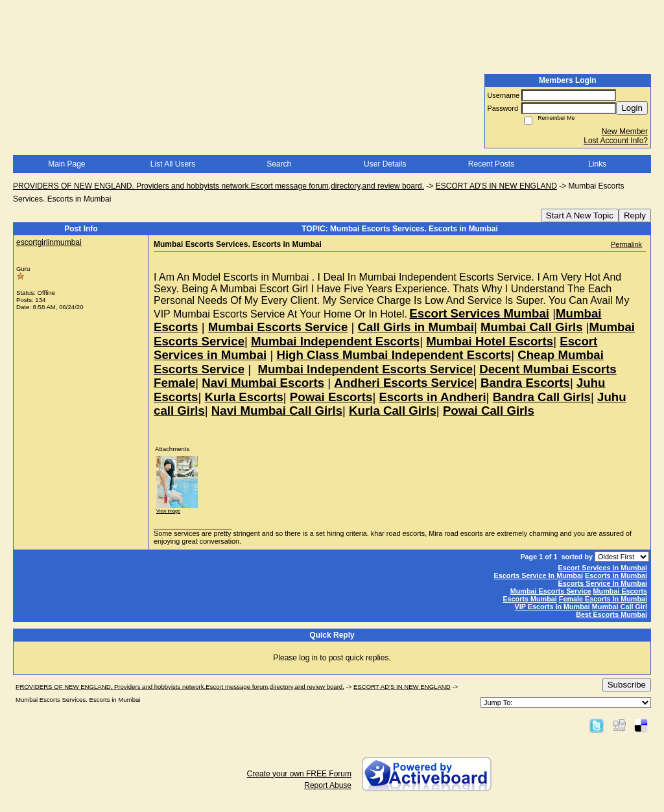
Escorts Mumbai (529, 599)
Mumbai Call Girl (620, 607)
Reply (635, 215)
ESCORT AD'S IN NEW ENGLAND (496, 186)
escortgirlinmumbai (49, 242)
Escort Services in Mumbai (603, 568)
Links (597, 164)
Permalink (626, 244)
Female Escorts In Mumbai (603, 599)
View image (168, 511)
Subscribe (627, 685)
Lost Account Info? (616, 141)
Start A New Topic (580, 215)
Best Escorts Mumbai (611, 614)
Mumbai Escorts (620, 591)
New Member (625, 132)
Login (632, 108)
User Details (385, 164)
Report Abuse (328, 785)
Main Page (66, 164)
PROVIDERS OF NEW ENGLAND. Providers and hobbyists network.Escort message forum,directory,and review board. (219, 186)
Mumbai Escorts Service (551, 591)
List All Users (173, 164)
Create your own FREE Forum (299, 774)
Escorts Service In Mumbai (539, 575)
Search (279, 164)
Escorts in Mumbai (616, 575)
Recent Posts (491, 164)
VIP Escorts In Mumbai (552, 607)
